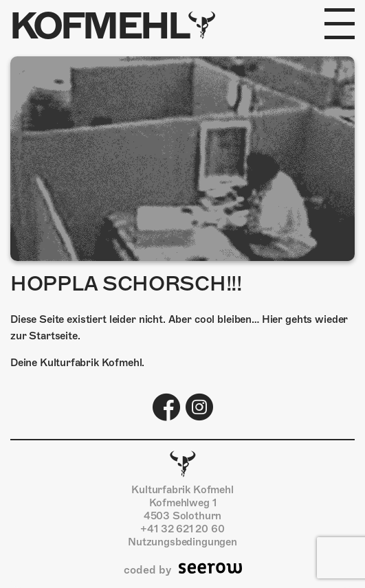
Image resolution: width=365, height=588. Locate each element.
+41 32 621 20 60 (182, 529)
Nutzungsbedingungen (182, 542)
